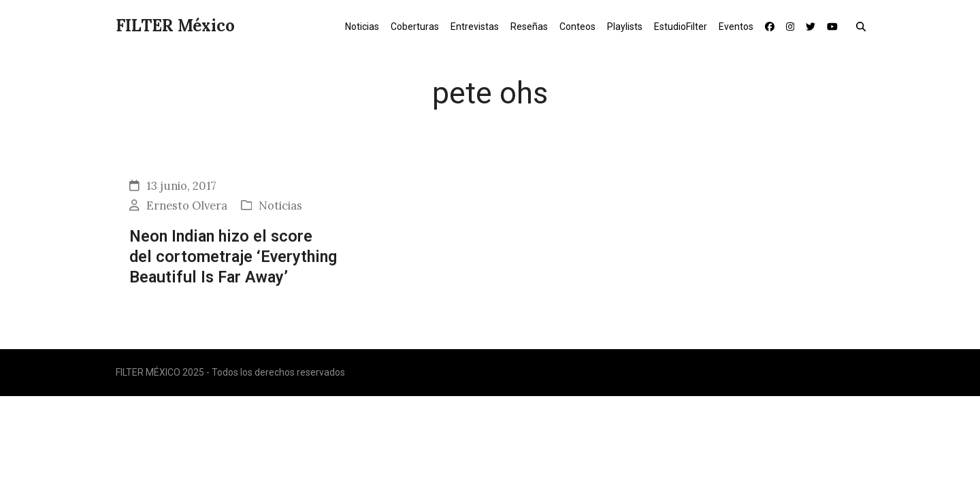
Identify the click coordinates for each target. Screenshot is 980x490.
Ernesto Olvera (187, 206)
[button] (864, 26)
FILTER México (175, 26)
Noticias (280, 206)
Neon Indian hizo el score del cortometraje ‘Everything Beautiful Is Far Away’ (233, 257)
